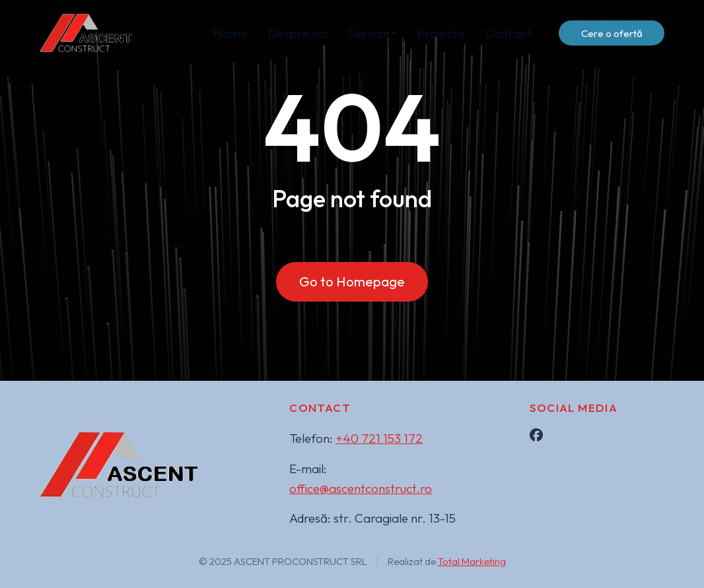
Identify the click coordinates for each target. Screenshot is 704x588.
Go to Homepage (352, 281)
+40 (379, 438)
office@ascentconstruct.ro (361, 488)
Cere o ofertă (612, 33)
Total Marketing (472, 561)
